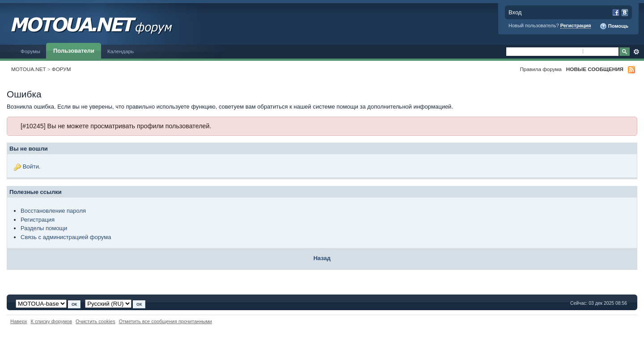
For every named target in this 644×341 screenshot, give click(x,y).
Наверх (19, 321)
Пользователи (74, 51)
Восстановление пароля (53, 211)
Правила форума (540, 69)
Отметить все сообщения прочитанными (165, 321)
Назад (322, 258)
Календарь (121, 51)
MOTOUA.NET (29, 69)
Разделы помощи (44, 228)
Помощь (614, 26)
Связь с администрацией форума (66, 237)
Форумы (30, 51)
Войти (31, 166)
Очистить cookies (95, 321)
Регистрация (576, 25)
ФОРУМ (61, 69)
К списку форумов (52, 321)
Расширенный (636, 52)
